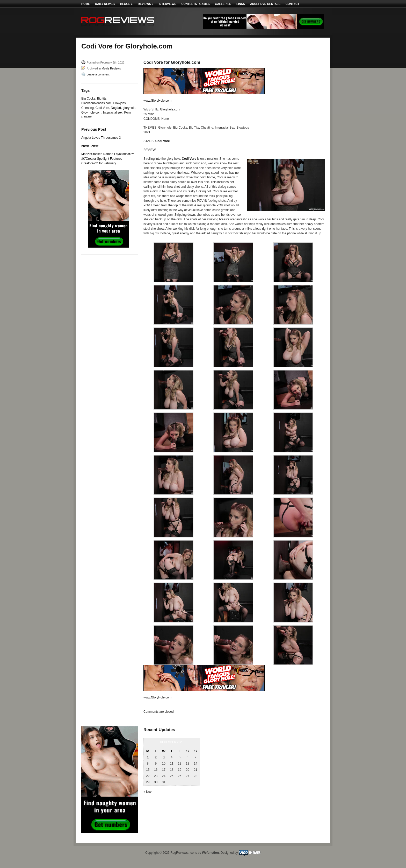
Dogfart (116, 108)
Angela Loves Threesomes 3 (101, 138)
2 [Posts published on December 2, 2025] (156, 757)
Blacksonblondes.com (96, 103)
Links (241, 4)
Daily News (105, 4)
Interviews (167, 4)
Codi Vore (102, 108)
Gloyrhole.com (91, 113)
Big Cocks (88, 99)
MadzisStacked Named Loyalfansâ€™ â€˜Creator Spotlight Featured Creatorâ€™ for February (108, 159)
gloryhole (129, 108)
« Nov (147, 792)
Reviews (146, 4)
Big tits (102, 99)
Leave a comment (98, 74)
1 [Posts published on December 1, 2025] (148, 757)
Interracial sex (113, 113)
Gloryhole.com (170, 109)
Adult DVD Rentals (265, 4)
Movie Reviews (111, 68)
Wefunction (210, 853)
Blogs (126, 4)
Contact (292, 4)
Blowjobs (119, 103)
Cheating (88, 108)
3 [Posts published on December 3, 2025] (164, 757)
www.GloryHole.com (157, 101)
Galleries (223, 4)
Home (86, 4)
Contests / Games (196, 4)
